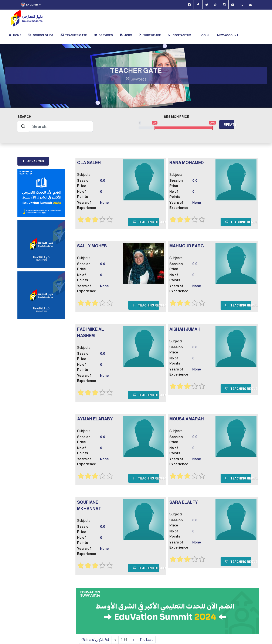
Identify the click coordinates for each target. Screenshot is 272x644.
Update (229, 108)
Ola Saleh (89, 146)
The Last (146, 623)
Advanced (33, 144)
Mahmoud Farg (187, 229)
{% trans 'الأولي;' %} (95, 623)
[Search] (61, 110)
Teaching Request (146, 205)
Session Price (176, 100)
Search (24, 100)
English (31, 5)
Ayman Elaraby (95, 402)
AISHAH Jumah (185, 312)
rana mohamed (187, 146)
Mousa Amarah (187, 402)
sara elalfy (184, 485)
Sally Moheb (92, 229)
